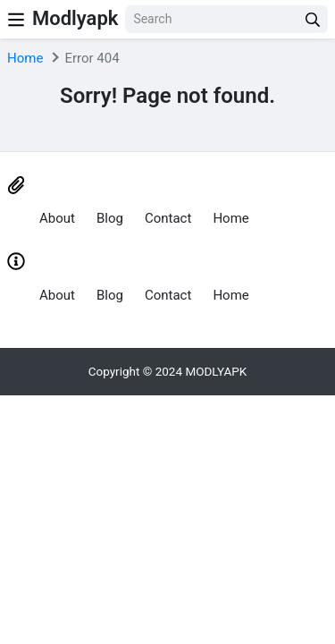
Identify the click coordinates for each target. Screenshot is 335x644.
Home (25, 58)
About (57, 218)
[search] (313, 19)
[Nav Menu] (16, 19)
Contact (168, 218)
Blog (110, 218)
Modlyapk (75, 18)
